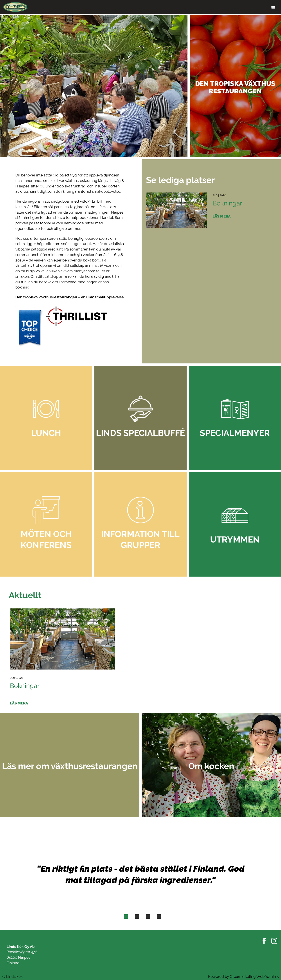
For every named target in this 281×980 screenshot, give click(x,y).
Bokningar (227, 203)
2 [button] (137, 917)
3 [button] (148, 917)
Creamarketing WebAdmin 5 (254, 976)
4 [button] (159, 917)
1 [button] (126, 917)
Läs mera (222, 216)
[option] (140, 86)
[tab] (126, 916)
